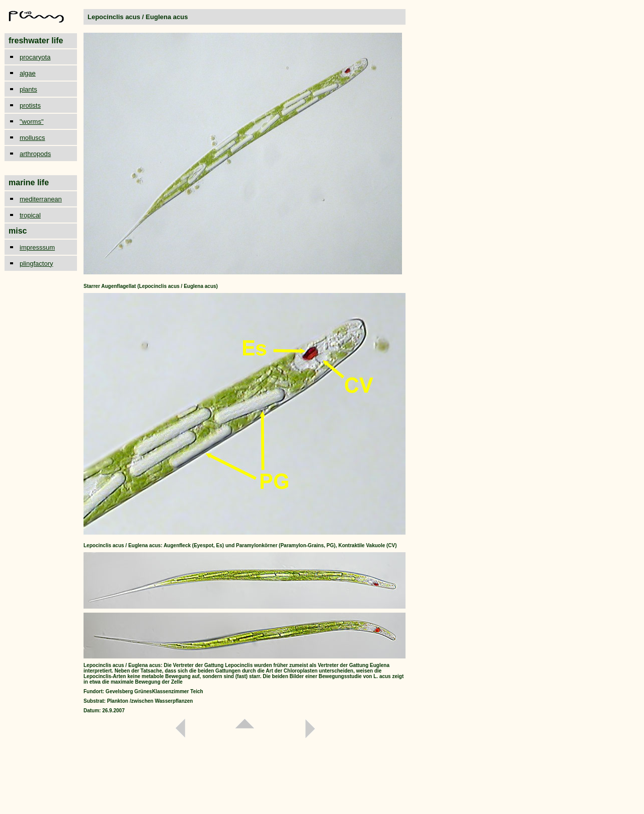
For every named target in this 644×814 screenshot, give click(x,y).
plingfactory (36, 264)
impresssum (37, 247)
